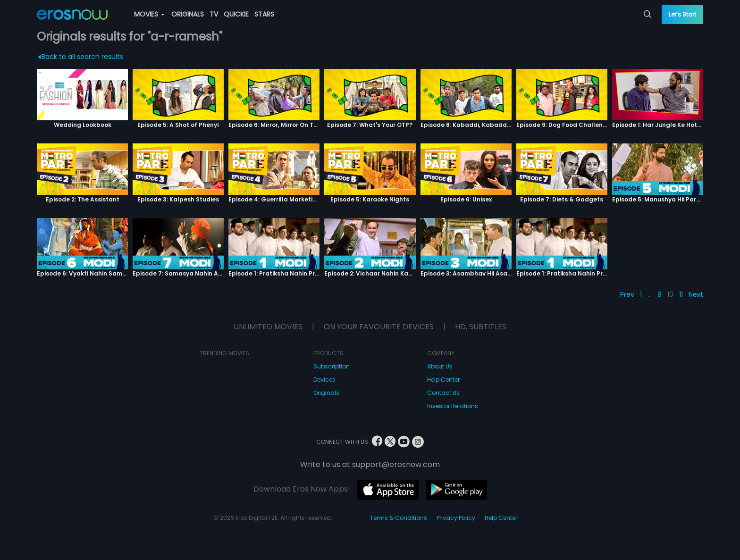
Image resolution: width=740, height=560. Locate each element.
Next (696, 294)
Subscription (332, 366)
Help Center (443, 380)
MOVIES (149, 14)
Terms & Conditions (399, 518)
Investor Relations (453, 406)
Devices (324, 380)
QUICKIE (236, 14)
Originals (326, 393)
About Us (440, 366)
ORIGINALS (188, 14)
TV (214, 14)
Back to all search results (80, 57)
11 (681, 294)
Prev (627, 294)
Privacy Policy (456, 518)
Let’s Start (682, 14)
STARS (264, 14)
